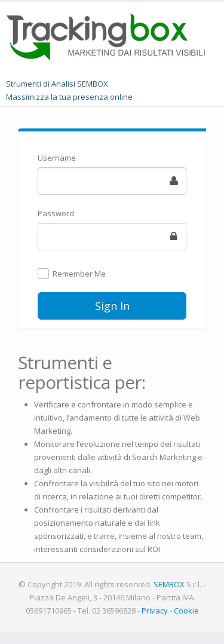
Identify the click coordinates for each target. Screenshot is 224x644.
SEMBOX (169, 584)
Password (56, 213)
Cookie (186, 611)
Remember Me (79, 274)
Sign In (112, 306)
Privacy (155, 611)
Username (57, 158)
